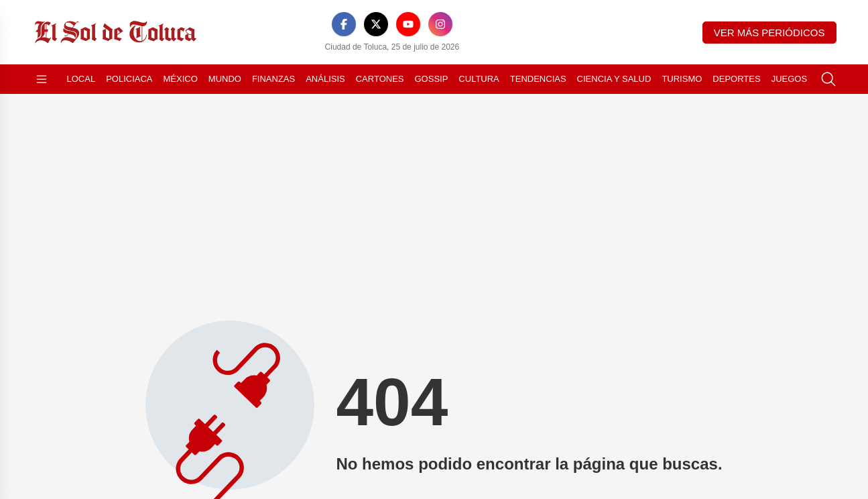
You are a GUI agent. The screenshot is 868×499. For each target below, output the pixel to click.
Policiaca (129, 79)
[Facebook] (344, 24)
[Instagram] (440, 24)
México (181, 79)
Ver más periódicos (769, 33)
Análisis (325, 79)
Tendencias (538, 79)
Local (81, 79)
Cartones (380, 79)
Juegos (789, 79)
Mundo (225, 79)
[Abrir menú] (42, 79)
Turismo (682, 79)
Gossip (432, 79)
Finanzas (273, 79)
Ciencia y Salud (614, 79)
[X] (376, 24)
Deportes (736, 79)
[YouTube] (408, 24)
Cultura (479, 79)
